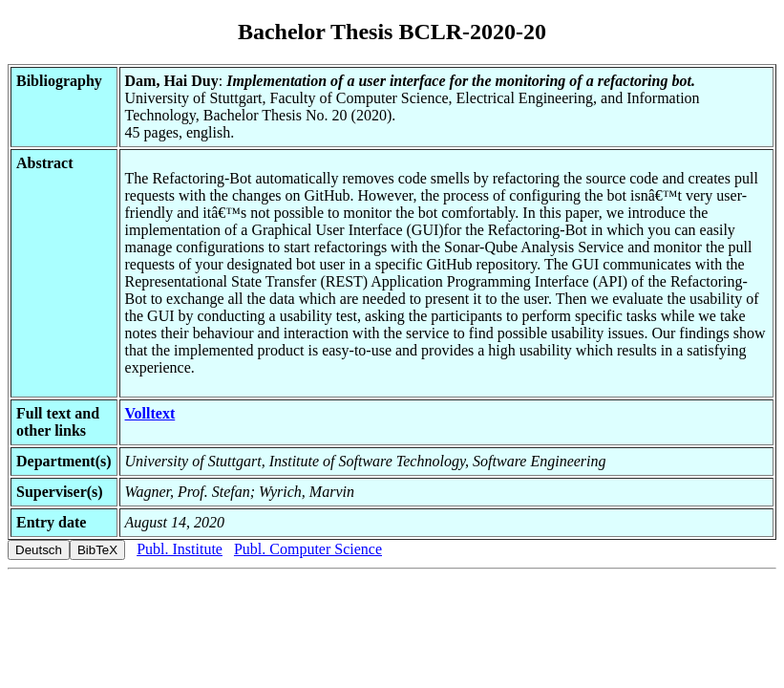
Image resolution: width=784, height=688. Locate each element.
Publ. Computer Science (308, 549)
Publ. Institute (180, 549)
